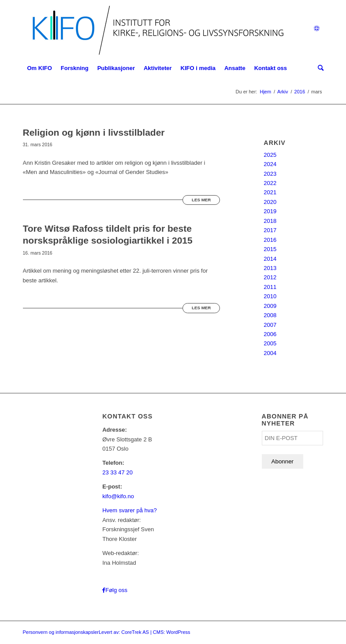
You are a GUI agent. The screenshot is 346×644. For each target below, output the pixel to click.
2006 (270, 334)
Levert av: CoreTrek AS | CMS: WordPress (145, 632)
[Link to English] (317, 29)
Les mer (201, 200)
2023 (270, 174)
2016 (270, 240)
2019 (270, 211)
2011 (270, 287)
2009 (270, 306)
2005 (270, 343)
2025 (270, 155)
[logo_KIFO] (156, 29)
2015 (270, 249)
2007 (270, 325)
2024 (270, 164)
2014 (270, 259)
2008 (270, 315)
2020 (270, 202)
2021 (270, 192)
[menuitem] (40, 68)
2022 (270, 183)
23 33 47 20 (117, 472)
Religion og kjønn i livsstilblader (94, 132)
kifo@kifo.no (118, 496)
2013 (270, 268)
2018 (270, 221)
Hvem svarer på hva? (130, 510)
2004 (270, 353)
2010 (270, 296)
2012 (270, 277)
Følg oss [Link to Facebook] (116, 590)
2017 (270, 230)
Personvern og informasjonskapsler (61, 632)
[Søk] (318, 68)
